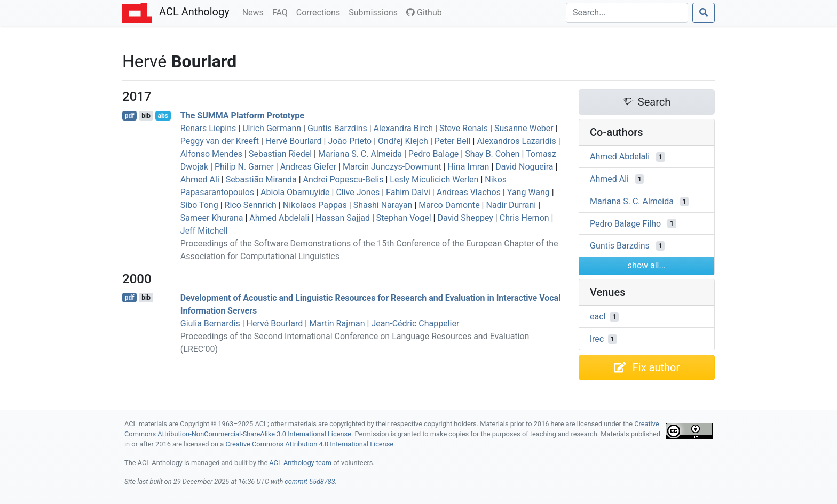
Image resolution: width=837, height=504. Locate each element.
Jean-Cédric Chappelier (415, 323)
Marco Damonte (449, 205)
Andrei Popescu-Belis (344, 179)
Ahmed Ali (200, 179)
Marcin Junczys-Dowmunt (392, 167)
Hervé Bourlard (294, 141)
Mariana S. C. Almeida (360, 154)
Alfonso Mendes (211, 154)
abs (163, 116)
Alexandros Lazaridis (516, 141)
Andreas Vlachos (469, 192)
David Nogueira (524, 167)
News (255, 12)
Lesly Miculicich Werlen (434, 179)
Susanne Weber (524, 128)
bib (146, 116)
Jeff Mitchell (204, 231)
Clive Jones (358, 192)
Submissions (375, 12)
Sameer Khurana (212, 218)
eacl (598, 317)
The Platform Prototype (242, 115)
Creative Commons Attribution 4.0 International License (309, 444)
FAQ (282, 12)
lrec (597, 339)
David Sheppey (465, 218)
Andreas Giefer (309, 167)
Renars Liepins (208, 128)
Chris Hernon (524, 218)
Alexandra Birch (403, 128)
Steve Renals (464, 128)
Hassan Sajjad (343, 218)
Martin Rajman (337, 323)
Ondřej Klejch (403, 141)
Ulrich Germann (272, 128)
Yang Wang (528, 192)
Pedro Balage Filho (625, 223)
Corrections (320, 12)
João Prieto (350, 141)
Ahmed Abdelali (279, 218)
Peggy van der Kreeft (220, 141)
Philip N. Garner (244, 167)
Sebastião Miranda (261, 179)
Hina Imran (469, 167)
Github (424, 13)
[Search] (627, 13)
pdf (130, 116)
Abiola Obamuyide (295, 192)
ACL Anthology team (300, 463)
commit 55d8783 (310, 481)
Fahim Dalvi (408, 192)
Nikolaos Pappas (315, 205)
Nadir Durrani (511, 205)
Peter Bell (453, 141)
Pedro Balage (434, 154)
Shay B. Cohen (492, 154)
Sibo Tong (199, 205)
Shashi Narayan (383, 205)
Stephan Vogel (404, 218)
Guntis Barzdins (337, 128)
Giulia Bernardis (210, 323)
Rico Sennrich (251, 205)
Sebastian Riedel (280, 154)
